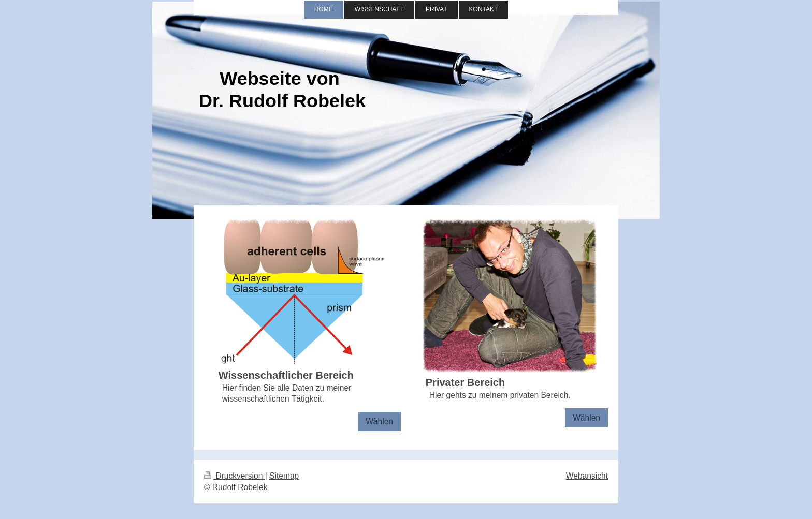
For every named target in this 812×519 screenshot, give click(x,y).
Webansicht (587, 476)
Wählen (379, 421)
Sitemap (284, 476)
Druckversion (235, 476)
